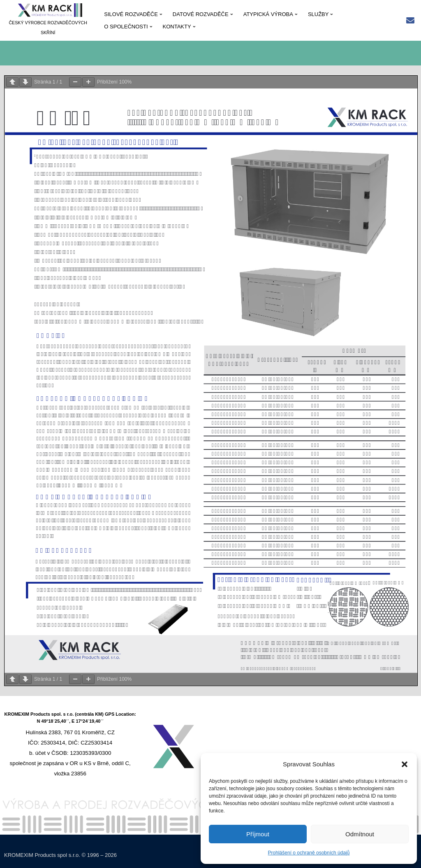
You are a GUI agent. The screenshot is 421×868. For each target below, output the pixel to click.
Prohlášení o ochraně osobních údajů (309, 853)
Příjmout (258, 834)
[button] (405, 764)
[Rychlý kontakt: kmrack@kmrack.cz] (410, 21)
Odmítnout (360, 834)
